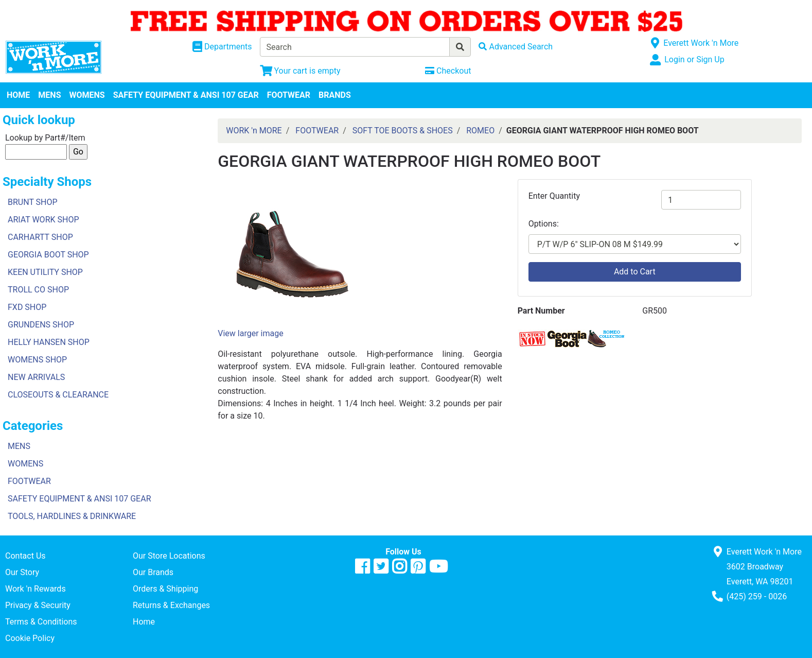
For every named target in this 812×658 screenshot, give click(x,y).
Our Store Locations (169, 556)
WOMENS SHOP (37, 360)
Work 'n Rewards (36, 589)
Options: (544, 224)
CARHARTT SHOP (40, 237)
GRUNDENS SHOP (41, 325)
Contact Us (25, 556)
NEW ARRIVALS (36, 377)
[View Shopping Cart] (300, 71)
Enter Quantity (554, 196)
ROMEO (480, 131)
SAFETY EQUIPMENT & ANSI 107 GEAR (186, 95)
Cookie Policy (30, 638)
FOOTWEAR (289, 95)
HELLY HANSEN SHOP (49, 342)
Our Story (22, 572)
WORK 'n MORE (254, 131)
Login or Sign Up (694, 59)
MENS (49, 95)
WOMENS (87, 95)
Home (144, 622)
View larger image (250, 333)
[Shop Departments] (222, 47)
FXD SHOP (27, 307)
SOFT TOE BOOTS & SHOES (403, 131)
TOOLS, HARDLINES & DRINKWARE (72, 516)
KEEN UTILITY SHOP (45, 272)
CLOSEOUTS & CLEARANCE (58, 395)
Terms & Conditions (41, 622)
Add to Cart (635, 272)
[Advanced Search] (516, 47)
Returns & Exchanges (171, 605)
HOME (18, 95)
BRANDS (335, 95)
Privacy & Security (38, 605)
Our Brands (153, 572)
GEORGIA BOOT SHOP (48, 255)
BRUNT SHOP (33, 202)
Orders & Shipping (165, 589)
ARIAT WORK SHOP (43, 220)
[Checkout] (448, 71)
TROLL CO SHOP (38, 290)
